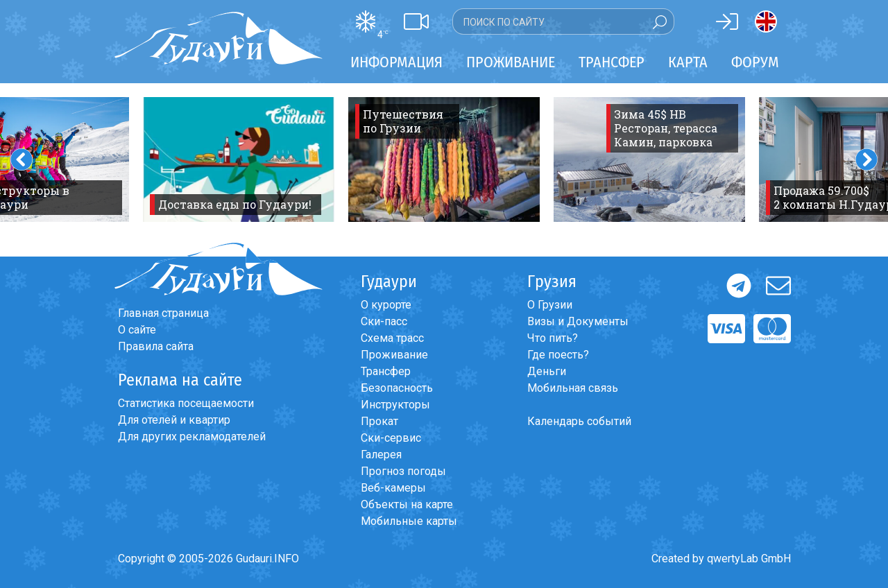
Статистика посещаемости (186, 403)
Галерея (381, 455)
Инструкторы (395, 405)
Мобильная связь (573, 388)
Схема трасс (392, 338)
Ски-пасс (384, 321)
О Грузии (550, 305)
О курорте (386, 305)
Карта (688, 62)
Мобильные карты (409, 521)
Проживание (394, 355)
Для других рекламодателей (192, 436)
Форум (755, 62)
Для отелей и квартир (174, 420)
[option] (239, 159)
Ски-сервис (391, 438)
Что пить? (553, 338)
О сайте (137, 330)
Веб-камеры (393, 488)
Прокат (379, 421)
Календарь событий (579, 421)
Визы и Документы (578, 321)
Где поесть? (558, 355)
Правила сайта (156, 346)
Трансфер (386, 371)
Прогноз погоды (403, 471)
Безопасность (397, 388)
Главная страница (163, 313)
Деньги (547, 371)
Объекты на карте (407, 504)
